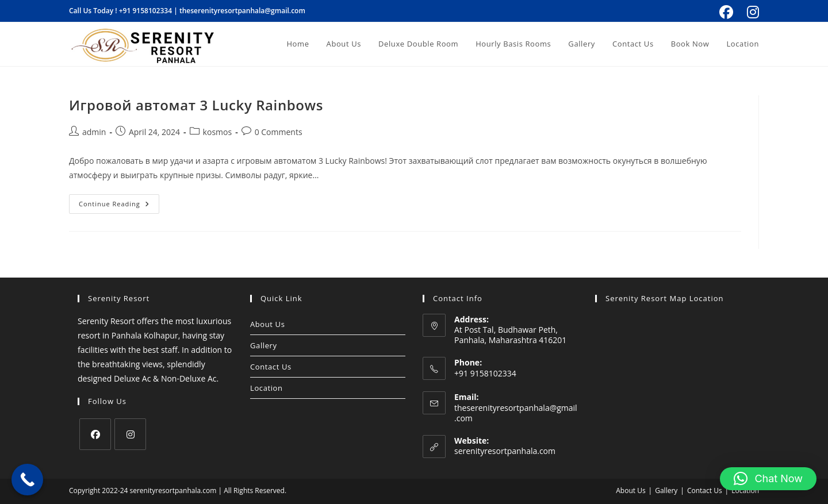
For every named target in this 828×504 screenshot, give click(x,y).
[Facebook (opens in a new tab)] (726, 12)
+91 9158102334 (145, 11)
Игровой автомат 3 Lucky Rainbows (196, 105)
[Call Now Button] (27, 480)
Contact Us (271, 367)
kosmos (218, 132)
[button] (768, 479)
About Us (267, 324)
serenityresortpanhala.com (505, 451)
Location (267, 388)
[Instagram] (130, 434)
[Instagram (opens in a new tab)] (751, 12)
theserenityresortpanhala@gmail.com (242, 11)
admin (94, 132)
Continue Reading (119, 201)
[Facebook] (95, 434)
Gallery (264, 345)
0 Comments (279, 132)
